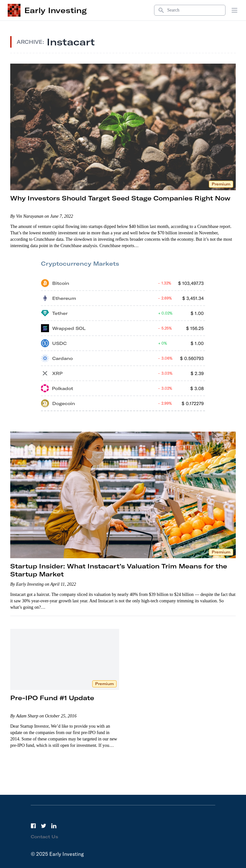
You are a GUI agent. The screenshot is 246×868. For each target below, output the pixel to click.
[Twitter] (44, 826)
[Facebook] (33, 826)
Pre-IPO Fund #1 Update (52, 698)
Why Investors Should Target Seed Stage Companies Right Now (120, 198)
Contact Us (45, 837)
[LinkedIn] (54, 826)
